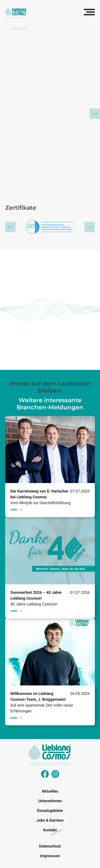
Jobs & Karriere (50, 820)
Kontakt (50, 830)
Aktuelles (16, 29)
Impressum (50, 856)
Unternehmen (50, 801)
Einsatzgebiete (50, 811)
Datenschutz (50, 846)
